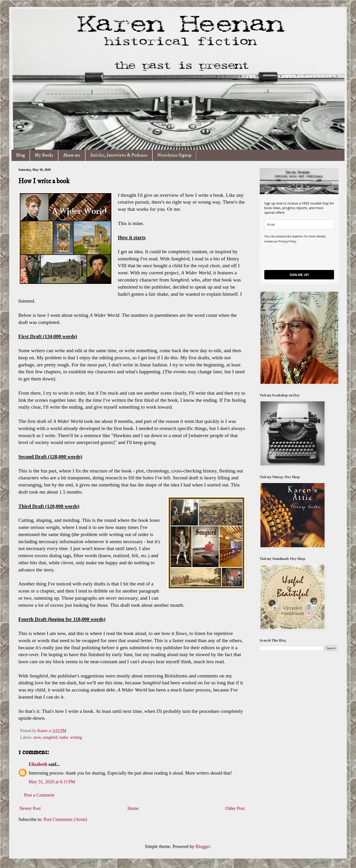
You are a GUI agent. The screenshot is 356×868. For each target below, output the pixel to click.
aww (37, 737)
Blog (21, 155)
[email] (299, 224)
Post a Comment (39, 795)
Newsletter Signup (174, 155)
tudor (64, 737)
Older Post (235, 808)
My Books (44, 155)
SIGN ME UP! (299, 275)
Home (133, 808)
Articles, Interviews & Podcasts (119, 155)
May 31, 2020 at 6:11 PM (52, 782)
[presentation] (299, 256)
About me (72, 155)
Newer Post (30, 808)
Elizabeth (38, 764)
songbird (50, 737)
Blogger (203, 846)
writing (76, 737)
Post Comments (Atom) (65, 819)
